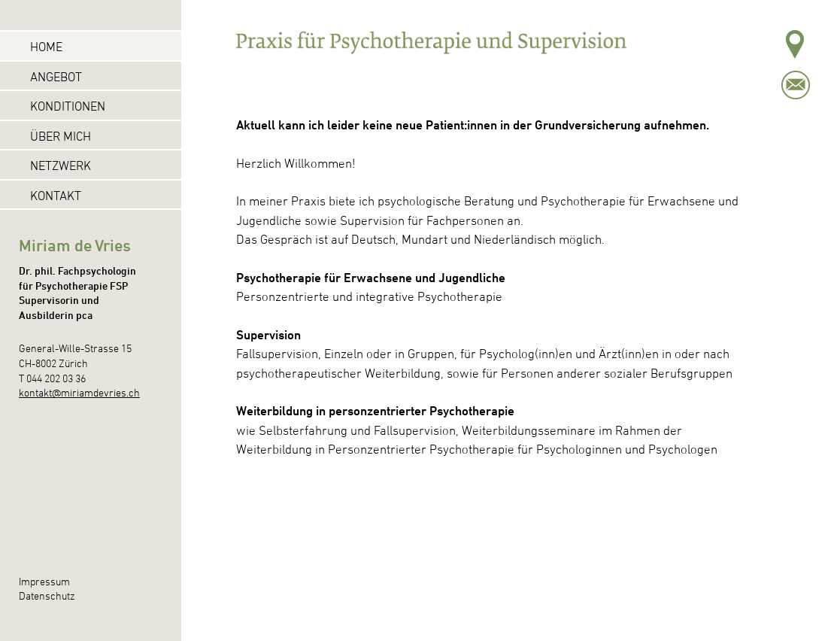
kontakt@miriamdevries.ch (79, 392)
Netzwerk (61, 166)
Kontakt (56, 196)
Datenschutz (47, 595)
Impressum (44, 581)
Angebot (56, 77)
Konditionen (68, 106)
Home (46, 47)
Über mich (61, 136)
